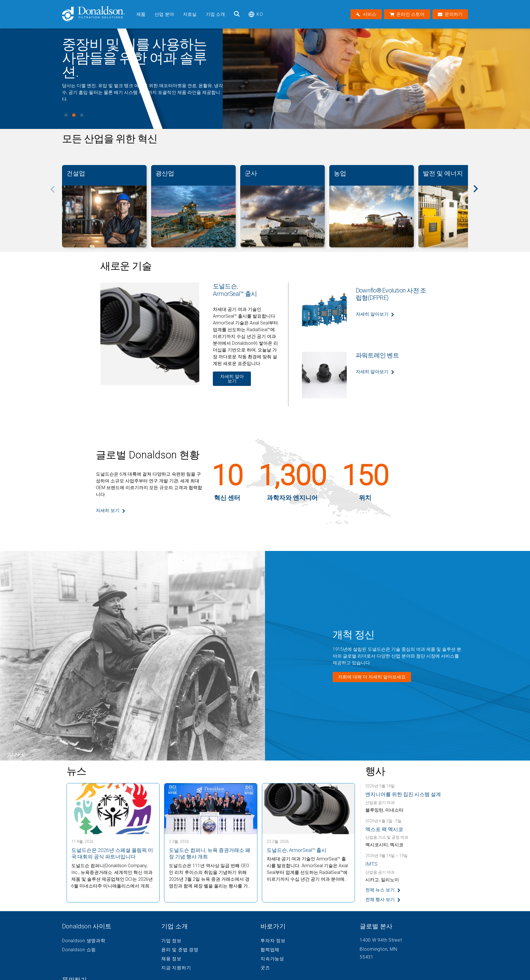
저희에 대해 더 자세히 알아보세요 (372, 677)
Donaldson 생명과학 (84, 941)
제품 (141, 14)
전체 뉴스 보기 (380, 890)
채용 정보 (171, 959)
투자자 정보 (273, 941)
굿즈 (265, 968)
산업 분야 (164, 14)
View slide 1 (66, 115)
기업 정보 (171, 941)
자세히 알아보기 (232, 379)
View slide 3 (82, 115)
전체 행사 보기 (380, 899)
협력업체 (270, 950)
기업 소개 (216, 14)
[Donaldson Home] (97, 14)
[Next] (479, 193)
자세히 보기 (108, 510)
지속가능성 (272, 959)
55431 (367, 957)
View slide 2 (74, 115)
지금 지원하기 (176, 968)
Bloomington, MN (378, 949)
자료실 (190, 14)
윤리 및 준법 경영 (180, 950)
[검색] (237, 14)
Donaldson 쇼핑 (79, 950)
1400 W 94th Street (381, 940)
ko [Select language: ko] (256, 14)
